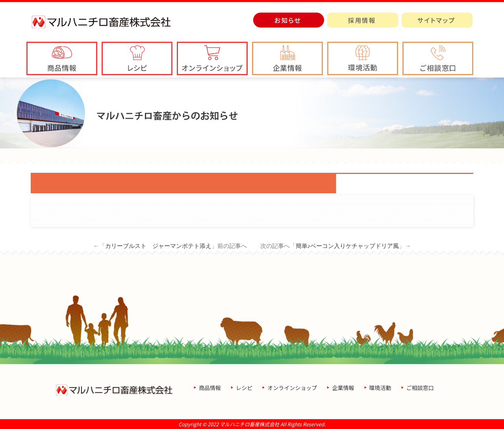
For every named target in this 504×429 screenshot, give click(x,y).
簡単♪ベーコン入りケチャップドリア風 (347, 246)
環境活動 (380, 388)
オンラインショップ (292, 388)
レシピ (244, 388)
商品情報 (210, 388)
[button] (287, 58)
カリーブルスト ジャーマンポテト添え (158, 246)
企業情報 (343, 388)
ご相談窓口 (420, 388)
